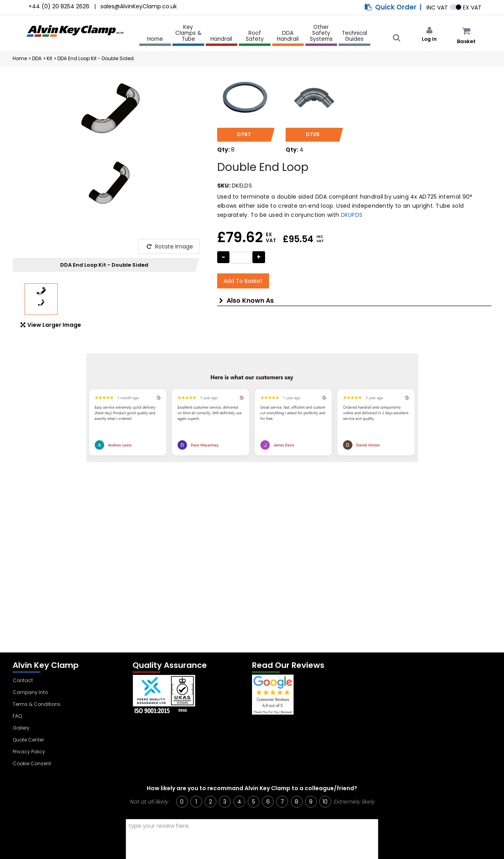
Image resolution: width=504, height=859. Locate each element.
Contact (23, 680)
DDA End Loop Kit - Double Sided (96, 58)
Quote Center (28, 740)
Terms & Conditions (37, 704)
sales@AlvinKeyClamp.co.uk (139, 6)
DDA (37, 58)
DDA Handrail (288, 36)
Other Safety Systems (321, 33)
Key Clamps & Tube (188, 33)
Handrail (221, 39)
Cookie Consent (32, 763)
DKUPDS (352, 215)
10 (325, 802)
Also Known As (246, 301)
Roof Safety (255, 36)
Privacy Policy (29, 752)
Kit (49, 58)
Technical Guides (354, 36)
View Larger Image (51, 325)
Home (155, 39)
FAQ (17, 716)
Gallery (21, 728)
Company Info (30, 692)
